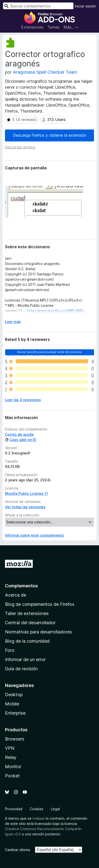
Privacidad (14, 809)
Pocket (12, 776)
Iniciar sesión (85, 6)
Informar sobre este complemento (34, 535)
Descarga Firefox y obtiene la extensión (50, 135)
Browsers (15, 739)
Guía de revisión (21, 669)
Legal (55, 809)
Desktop (14, 695)
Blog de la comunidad (27, 641)
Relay (11, 757)
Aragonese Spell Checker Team (45, 72)
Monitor (13, 767)
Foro (10, 650)
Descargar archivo (20, 147)
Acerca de (16, 595)
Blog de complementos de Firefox (40, 604)
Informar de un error (25, 659)
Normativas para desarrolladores (38, 632)
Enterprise (15, 713)
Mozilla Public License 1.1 (26, 493)
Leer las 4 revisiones (23, 400)
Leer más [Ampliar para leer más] (13, 322)
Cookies (37, 809)
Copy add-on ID (21, 440)
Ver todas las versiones (25, 507)
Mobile (12, 704)
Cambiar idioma (17, 850)
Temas (53, 27)
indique (39, 818)
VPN (10, 748)
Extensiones (32, 27)
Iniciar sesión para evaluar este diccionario (49, 352)
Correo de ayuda (19, 434)
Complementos (21, 586)
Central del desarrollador (30, 623)
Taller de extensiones (27, 613)
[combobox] (38, 6)
